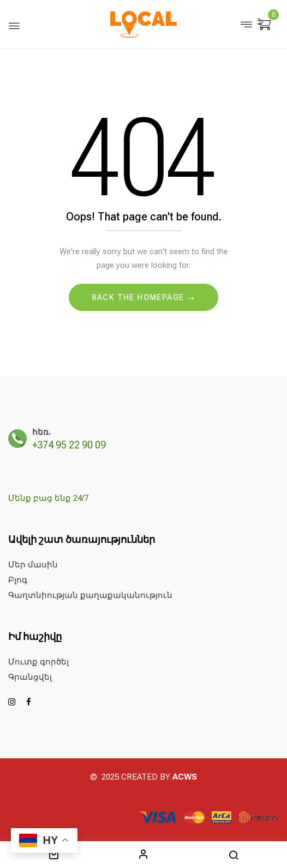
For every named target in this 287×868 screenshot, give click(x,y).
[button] (265, 25)
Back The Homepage (139, 297)
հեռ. (41, 432)
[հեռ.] (17, 439)
